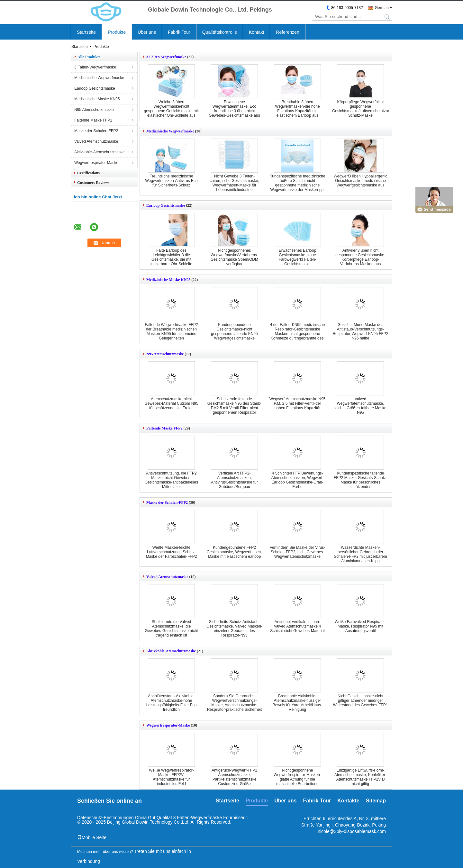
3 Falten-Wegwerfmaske (95, 67)
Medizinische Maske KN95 (97, 99)
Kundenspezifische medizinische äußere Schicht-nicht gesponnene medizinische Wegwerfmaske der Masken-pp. (297, 183)
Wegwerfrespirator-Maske (96, 163)
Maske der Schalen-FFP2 (96, 131)
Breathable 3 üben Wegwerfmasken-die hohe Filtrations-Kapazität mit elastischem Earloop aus (297, 109)
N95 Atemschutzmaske (94, 110)
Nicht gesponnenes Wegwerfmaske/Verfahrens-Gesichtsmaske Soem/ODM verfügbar (234, 257)
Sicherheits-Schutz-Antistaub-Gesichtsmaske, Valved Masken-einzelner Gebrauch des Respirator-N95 (234, 628)
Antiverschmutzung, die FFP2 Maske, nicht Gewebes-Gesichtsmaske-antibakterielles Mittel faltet (171, 480)
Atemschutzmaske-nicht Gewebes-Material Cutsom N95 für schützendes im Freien (171, 403)
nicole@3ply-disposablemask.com (352, 831)
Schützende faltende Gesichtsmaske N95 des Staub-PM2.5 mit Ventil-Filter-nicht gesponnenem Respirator (235, 406)
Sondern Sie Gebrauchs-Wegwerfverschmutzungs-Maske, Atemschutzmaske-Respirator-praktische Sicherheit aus (235, 705)
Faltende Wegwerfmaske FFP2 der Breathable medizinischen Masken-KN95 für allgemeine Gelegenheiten (171, 331)
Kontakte (348, 801)
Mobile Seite (92, 837)
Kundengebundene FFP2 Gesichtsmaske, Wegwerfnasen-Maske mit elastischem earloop (235, 552)
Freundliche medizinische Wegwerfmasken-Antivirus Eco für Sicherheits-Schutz (171, 181)
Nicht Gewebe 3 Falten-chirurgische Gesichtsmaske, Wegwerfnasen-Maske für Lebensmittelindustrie (234, 183)
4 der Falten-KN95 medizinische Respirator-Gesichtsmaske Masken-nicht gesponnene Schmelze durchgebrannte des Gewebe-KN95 (298, 334)
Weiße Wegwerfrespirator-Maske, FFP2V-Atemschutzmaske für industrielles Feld (171, 777)
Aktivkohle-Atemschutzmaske (100, 152)
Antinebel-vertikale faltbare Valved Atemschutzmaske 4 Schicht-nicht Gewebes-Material (297, 626)
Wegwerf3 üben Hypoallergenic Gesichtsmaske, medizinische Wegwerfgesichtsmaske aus (361, 181)
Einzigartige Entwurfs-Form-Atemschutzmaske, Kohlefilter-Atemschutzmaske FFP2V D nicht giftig (360, 777)
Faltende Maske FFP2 (93, 120)
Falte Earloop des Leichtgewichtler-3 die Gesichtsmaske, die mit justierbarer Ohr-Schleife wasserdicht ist (171, 259)
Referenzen (287, 32)
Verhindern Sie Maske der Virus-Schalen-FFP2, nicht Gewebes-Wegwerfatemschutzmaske (298, 552)
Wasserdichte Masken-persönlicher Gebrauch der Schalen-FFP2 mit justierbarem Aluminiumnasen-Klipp (360, 554)
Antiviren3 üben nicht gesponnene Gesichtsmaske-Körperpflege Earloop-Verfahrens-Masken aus (360, 257)
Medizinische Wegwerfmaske (99, 78)
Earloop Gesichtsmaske (95, 88)
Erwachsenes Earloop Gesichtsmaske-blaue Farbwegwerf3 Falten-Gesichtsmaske (298, 257)
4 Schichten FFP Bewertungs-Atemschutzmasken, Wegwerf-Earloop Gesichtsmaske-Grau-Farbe (298, 480)
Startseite (86, 32)
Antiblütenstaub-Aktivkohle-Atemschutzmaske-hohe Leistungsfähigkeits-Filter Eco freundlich (172, 703)
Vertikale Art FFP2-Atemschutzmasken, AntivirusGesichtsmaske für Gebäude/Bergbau (234, 480)
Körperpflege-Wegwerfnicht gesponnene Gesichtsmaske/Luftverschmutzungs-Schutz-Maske (364, 109)
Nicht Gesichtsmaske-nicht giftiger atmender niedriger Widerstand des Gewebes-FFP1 (361, 701)
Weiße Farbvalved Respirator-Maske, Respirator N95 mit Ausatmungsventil (360, 626)
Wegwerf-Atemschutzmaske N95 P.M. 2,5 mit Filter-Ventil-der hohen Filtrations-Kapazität (298, 403)
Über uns (147, 32)
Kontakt (256, 32)
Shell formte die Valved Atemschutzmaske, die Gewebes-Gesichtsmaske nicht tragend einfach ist (171, 628)
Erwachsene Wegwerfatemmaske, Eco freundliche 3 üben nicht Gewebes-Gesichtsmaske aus (234, 109)
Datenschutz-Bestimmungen (105, 818)
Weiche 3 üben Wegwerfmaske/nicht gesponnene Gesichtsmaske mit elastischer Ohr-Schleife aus (172, 109)
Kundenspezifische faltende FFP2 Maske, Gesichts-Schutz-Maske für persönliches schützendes (360, 480)
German (382, 8)
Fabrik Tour (179, 32)
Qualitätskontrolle (220, 32)
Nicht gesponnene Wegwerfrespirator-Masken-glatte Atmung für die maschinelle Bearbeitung (297, 777)
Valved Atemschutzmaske (96, 141)
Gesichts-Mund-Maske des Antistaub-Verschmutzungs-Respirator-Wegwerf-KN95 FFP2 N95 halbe (360, 331)
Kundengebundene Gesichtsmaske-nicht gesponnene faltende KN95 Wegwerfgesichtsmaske (234, 331)
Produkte (117, 32)
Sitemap (376, 801)
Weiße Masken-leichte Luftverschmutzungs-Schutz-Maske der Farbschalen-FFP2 (172, 552)
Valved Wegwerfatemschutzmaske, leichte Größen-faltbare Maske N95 (360, 406)
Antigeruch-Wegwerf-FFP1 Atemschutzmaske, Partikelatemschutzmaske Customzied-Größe (234, 777)
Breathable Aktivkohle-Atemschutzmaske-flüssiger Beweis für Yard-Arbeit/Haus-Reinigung (297, 703)
